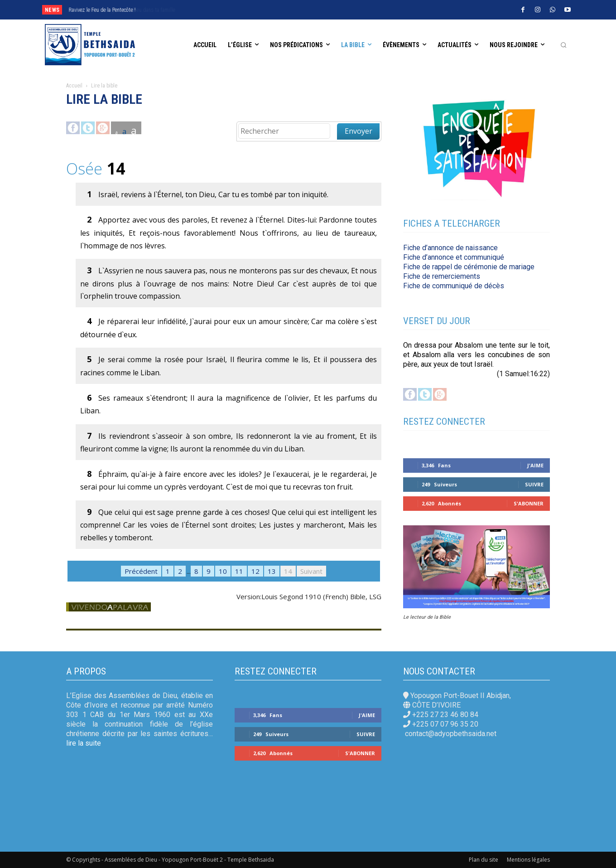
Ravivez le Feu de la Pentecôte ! (102, 10)
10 (223, 571)
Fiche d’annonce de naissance (450, 248)
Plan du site (484, 860)
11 (239, 571)
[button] (563, 45)
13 (272, 571)
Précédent (141, 571)
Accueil (74, 86)
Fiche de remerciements (442, 276)
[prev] (277, 10)
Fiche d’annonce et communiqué (454, 257)
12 (255, 571)
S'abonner (529, 503)
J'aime (535, 465)
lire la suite (84, 743)
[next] (291, 10)
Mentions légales (528, 860)
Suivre (534, 484)
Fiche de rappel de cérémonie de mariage (469, 267)
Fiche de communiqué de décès (454, 286)
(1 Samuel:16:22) (523, 374)
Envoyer (359, 131)
